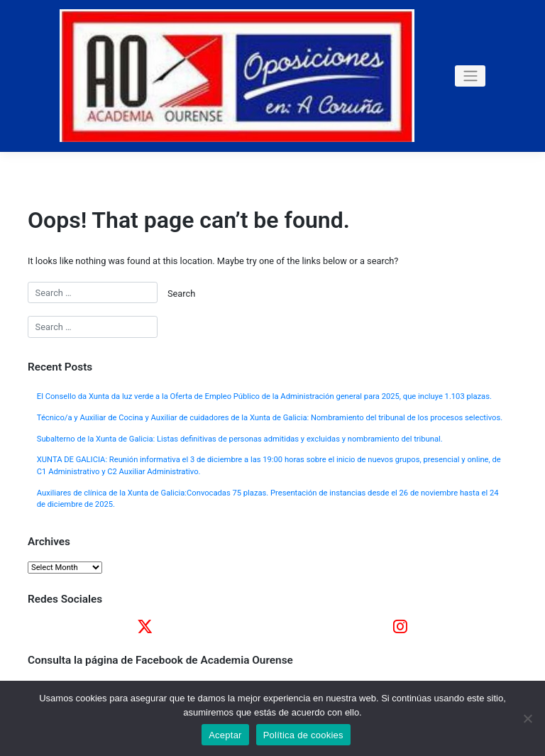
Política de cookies (303, 735)
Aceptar (225, 735)
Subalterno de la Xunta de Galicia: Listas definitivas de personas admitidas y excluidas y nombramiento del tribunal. (240, 439)
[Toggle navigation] (470, 76)
